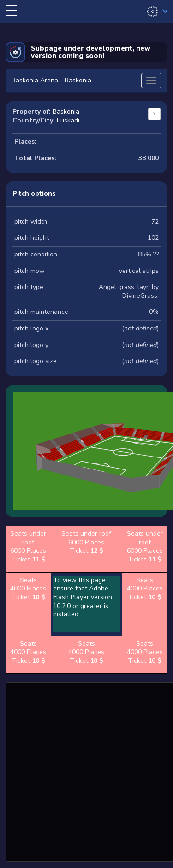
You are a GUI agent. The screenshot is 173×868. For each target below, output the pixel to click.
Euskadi (68, 120)
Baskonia (66, 112)
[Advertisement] (86, 771)
